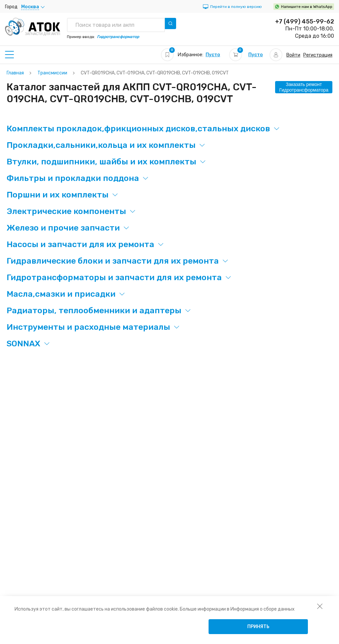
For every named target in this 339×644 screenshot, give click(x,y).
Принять (258, 627)
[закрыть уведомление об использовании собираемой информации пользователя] (320, 606)
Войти (293, 55)
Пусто (213, 55)
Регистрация (318, 55)
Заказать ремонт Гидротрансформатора (304, 87)
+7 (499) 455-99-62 (305, 21)
